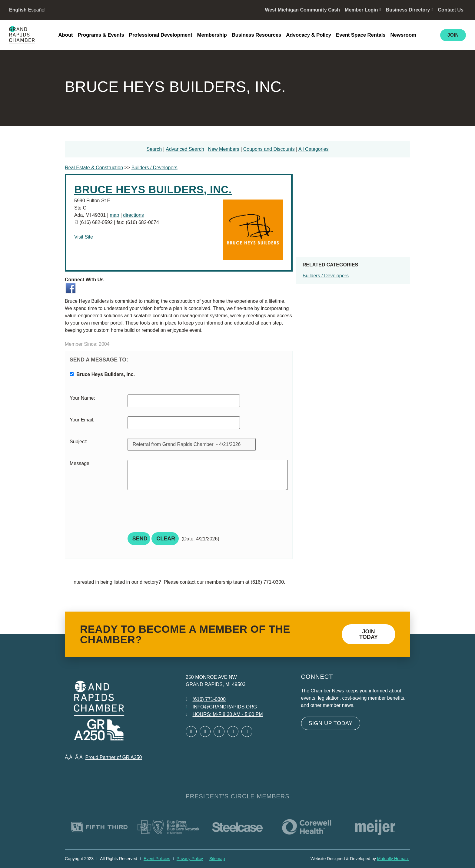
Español (37, 10)
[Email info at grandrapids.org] (221, 707)
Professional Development (161, 35)
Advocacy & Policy (309, 35)
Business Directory (410, 10)
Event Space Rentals (361, 35)
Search (154, 149)
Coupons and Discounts (269, 149)
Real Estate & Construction (94, 168)
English (18, 10)
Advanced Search (185, 149)
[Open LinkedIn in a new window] (219, 731)
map (114, 215)
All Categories (314, 149)
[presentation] (174, 513)
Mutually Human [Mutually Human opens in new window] (394, 859)
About (65, 35)
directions (133, 215)
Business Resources (257, 35)
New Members (224, 149)
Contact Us (451, 10)
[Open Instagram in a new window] (233, 731)
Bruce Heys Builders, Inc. (153, 189)
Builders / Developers (326, 276)
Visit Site (84, 237)
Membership (212, 35)
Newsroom (403, 35)
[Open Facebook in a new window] (191, 731)
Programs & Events (101, 35)
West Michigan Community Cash (302, 10)
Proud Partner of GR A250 (114, 757)
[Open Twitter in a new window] (205, 731)
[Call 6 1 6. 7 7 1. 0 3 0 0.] (206, 699)
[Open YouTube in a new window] (247, 731)
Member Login (363, 10)
